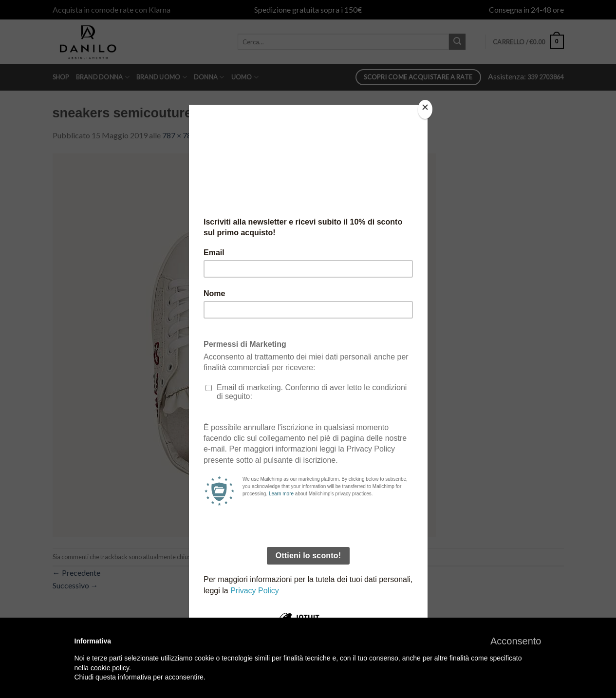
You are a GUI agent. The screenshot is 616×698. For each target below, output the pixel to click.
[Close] (425, 109)
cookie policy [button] (110, 668)
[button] (516, 641)
